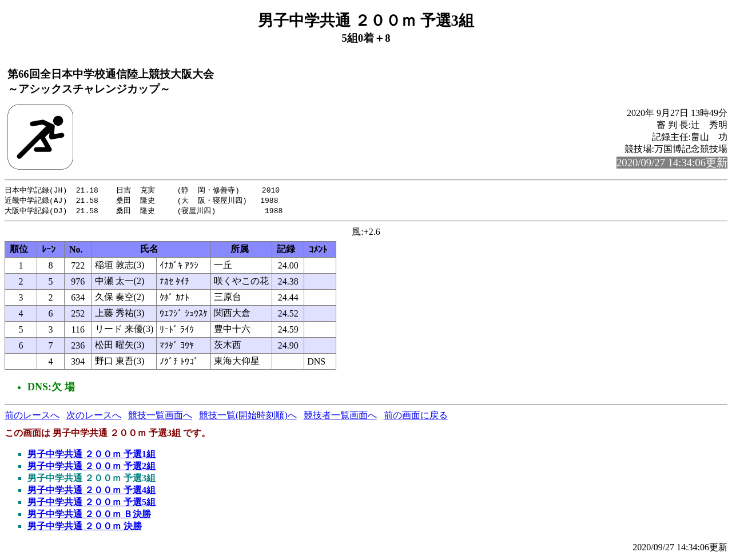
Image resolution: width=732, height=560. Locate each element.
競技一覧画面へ (160, 417)
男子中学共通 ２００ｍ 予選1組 (91, 456)
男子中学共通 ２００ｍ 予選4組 (91, 492)
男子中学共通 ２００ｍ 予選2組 (91, 468)
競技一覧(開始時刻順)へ (248, 417)
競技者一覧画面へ (340, 417)
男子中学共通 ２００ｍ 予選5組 (91, 504)
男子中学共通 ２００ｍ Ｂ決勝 (89, 516)
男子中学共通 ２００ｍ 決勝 (85, 528)
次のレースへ (94, 417)
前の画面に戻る (416, 417)
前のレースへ (32, 417)
